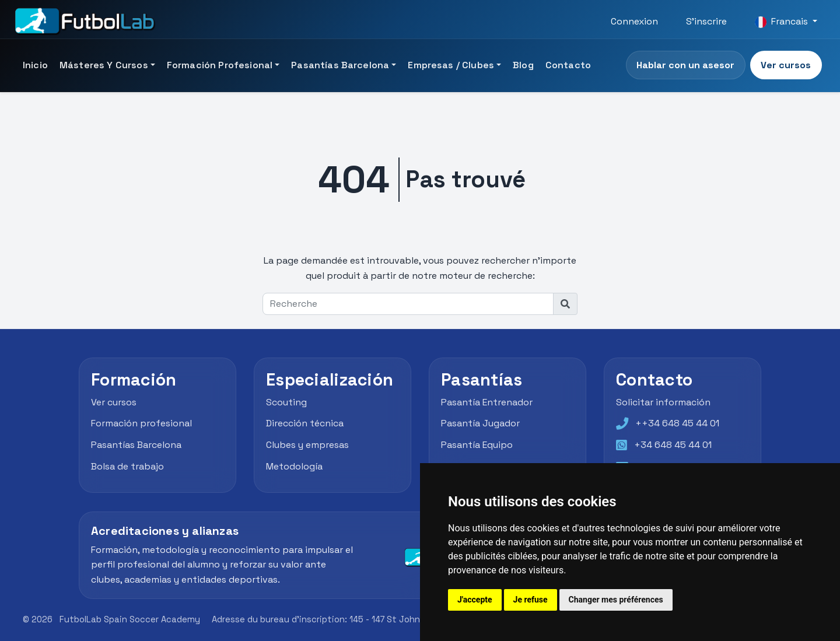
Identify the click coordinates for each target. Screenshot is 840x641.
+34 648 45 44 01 (673, 445)
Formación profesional (141, 423)
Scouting (286, 402)
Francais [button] (783, 22)
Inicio (35, 65)
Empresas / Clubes (451, 65)
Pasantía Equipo (477, 445)
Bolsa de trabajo (127, 466)
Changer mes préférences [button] (616, 600)
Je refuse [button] (531, 600)
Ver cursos (786, 65)
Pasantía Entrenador (487, 402)
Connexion (634, 21)
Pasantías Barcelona (340, 65)
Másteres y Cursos (104, 65)
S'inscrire (706, 21)
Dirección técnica (305, 423)
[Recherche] (408, 304)
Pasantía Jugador (480, 423)
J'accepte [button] (475, 600)
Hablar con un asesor (685, 65)
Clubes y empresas (307, 445)
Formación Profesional (220, 65)
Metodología (294, 466)
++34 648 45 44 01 (677, 423)
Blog (523, 65)
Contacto (568, 65)
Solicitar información (663, 402)
